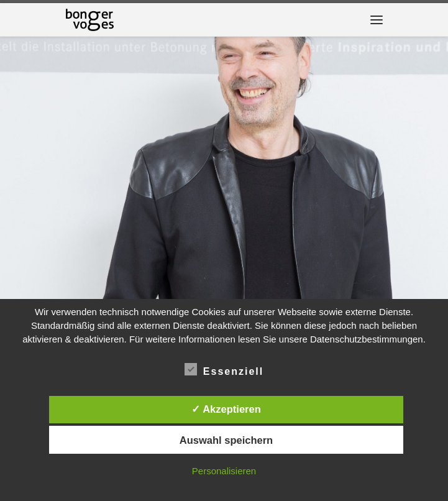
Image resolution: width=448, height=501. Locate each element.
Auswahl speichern (226, 440)
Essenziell (224, 369)
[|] (90, 18)
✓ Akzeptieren (226, 409)
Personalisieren (224, 471)
